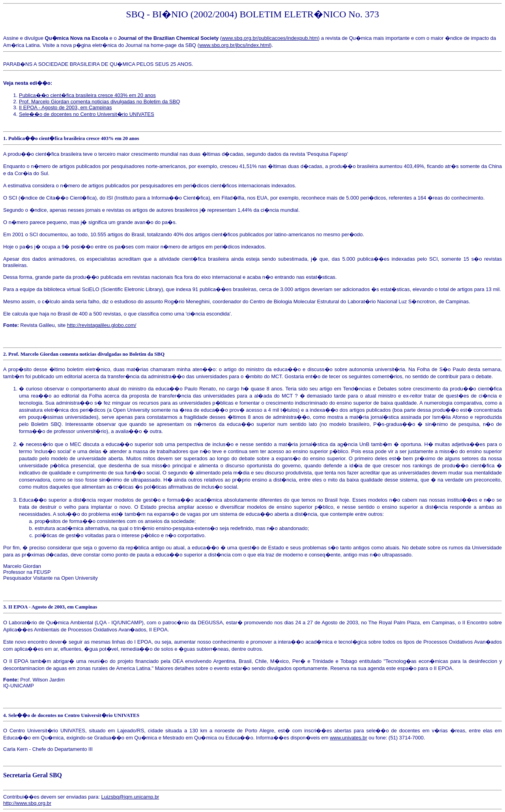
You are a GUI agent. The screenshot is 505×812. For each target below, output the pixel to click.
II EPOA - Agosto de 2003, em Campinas (65, 107)
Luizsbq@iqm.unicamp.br (130, 797)
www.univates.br (349, 738)
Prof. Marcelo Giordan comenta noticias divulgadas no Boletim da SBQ (99, 102)
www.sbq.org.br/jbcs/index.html (235, 45)
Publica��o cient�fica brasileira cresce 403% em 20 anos (87, 95)
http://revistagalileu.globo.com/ (102, 325)
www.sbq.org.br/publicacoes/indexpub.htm (270, 38)
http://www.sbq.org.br (27, 803)
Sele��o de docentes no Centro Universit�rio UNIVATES (87, 114)
